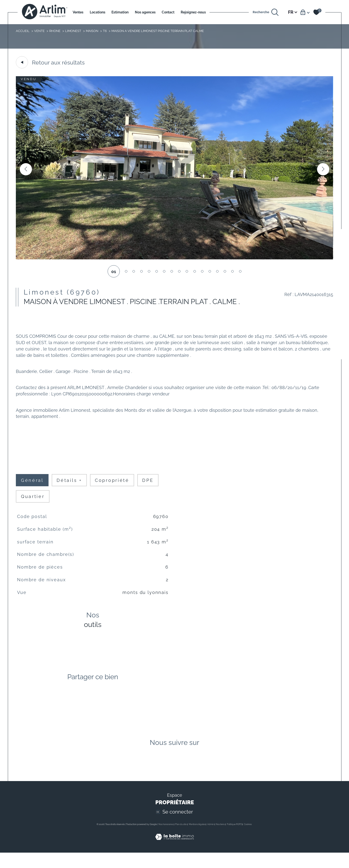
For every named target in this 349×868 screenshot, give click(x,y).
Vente (40, 31)
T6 (105, 31)
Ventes (78, 12)
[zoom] (174, 259)
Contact (168, 12)
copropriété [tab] (115, 487)
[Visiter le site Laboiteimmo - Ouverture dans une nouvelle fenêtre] (174, 858)
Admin (211, 839)
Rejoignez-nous (193, 12)
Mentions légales (197, 839)
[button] (323, 170)
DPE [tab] (152, 487)
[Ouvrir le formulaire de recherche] (266, 12)
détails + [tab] (71, 487)
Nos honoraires (166, 839)
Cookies (248, 839)
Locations (98, 12)
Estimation (120, 12)
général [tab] (33, 487)
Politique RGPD (234, 839)
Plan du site (181, 839)
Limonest (73, 31)
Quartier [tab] (33, 504)
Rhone (55, 31)
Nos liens (220, 839)
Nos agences (145, 12)
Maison (92, 31)
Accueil (23, 31)
